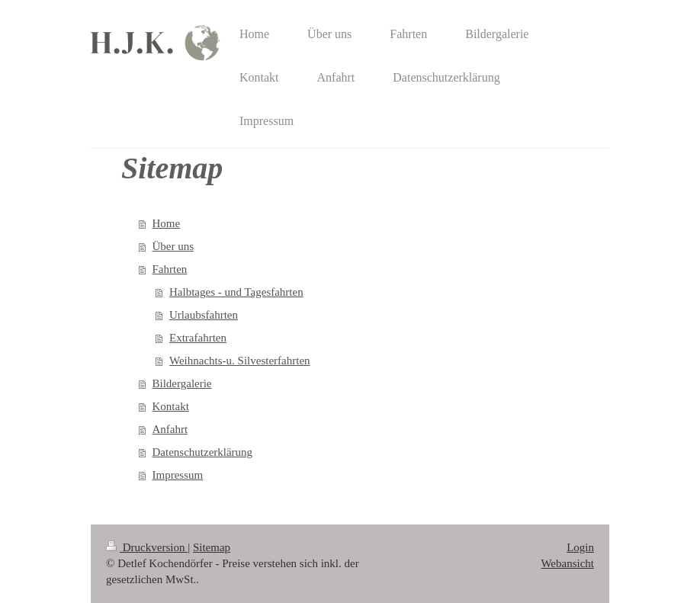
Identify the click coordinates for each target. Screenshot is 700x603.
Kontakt (171, 406)
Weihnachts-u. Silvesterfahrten (240, 361)
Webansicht (567, 563)
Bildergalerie (182, 383)
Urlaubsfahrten (204, 315)
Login (580, 547)
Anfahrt (170, 429)
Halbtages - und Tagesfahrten (236, 292)
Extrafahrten (198, 338)
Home (167, 223)
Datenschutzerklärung (203, 452)
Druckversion (147, 547)
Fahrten (170, 269)
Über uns (173, 246)
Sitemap (212, 547)
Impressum (178, 475)
